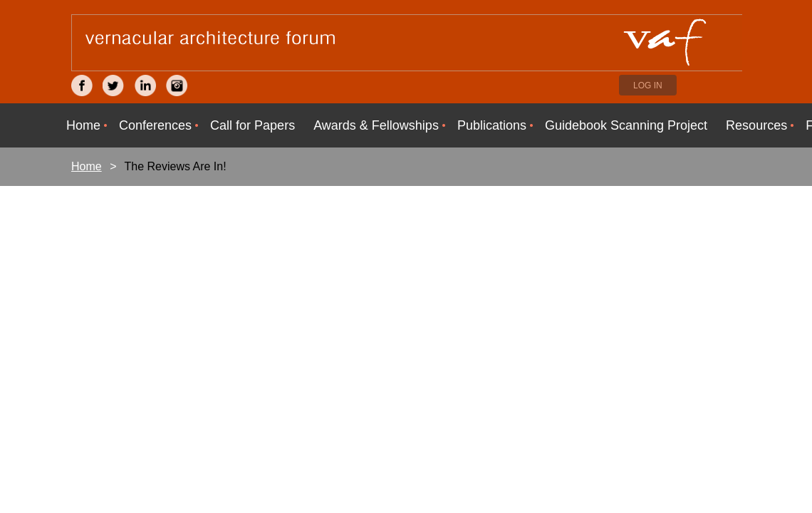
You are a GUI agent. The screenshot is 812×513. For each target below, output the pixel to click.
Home (87, 166)
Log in (648, 85)
